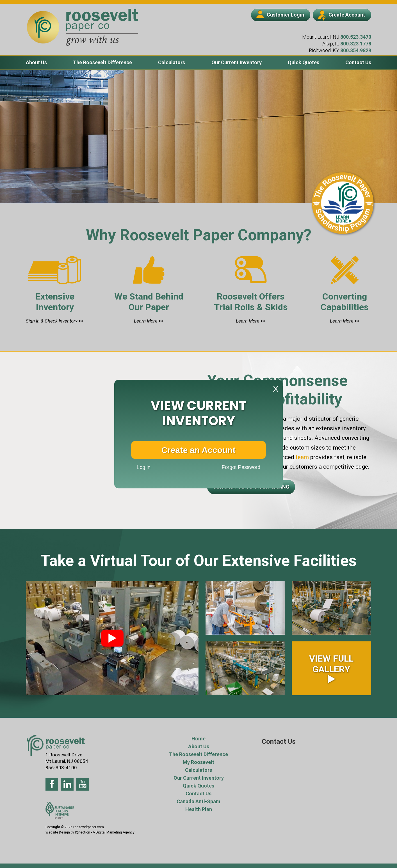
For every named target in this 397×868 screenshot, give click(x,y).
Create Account (341, 15)
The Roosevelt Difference (102, 62)
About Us (36, 62)
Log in (144, 467)
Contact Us (358, 62)
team (302, 457)
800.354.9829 (356, 50)
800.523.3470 (356, 37)
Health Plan (199, 809)
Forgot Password (241, 467)
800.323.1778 (356, 44)
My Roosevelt (198, 762)
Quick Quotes (304, 62)
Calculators (172, 62)
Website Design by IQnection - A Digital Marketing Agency (90, 832)
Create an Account (198, 450)
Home (198, 739)
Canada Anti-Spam (198, 801)
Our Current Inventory (237, 62)
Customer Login (280, 14)
